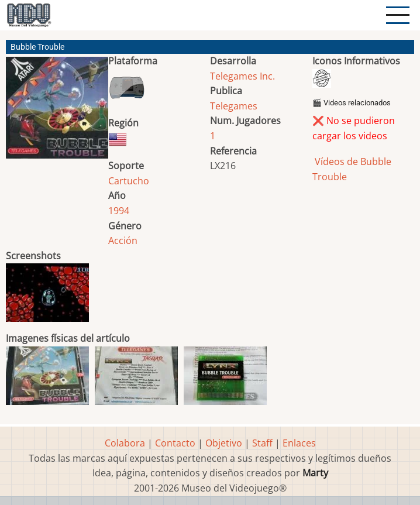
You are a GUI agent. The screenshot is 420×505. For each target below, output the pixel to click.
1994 (119, 211)
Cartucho (129, 181)
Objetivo (224, 443)
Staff (262, 443)
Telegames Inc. (242, 76)
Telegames (234, 106)
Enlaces (299, 443)
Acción (123, 241)
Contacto (175, 443)
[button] (57, 112)
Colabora (125, 443)
